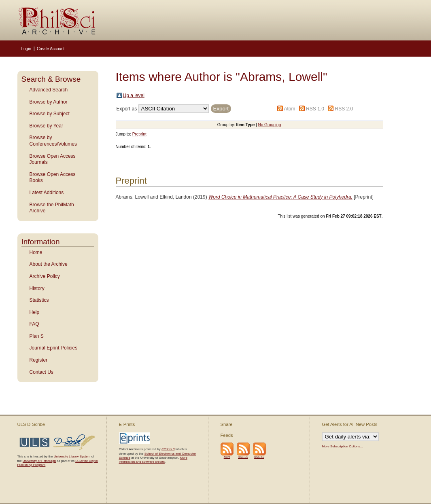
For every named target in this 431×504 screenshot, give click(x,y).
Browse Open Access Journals (53, 159)
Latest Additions (47, 193)
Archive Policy (45, 276)
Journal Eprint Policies (54, 348)
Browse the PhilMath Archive (52, 208)
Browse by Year (46, 126)
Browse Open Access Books (53, 178)
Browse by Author (49, 102)
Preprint (139, 134)
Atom (289, 109)
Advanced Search (49, 90)
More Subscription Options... (343, 446)
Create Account (51, 49)
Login (26, 49)
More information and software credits (153, 460)
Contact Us (41, 372)
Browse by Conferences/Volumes (53, 141)
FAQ (34, 324)
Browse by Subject (50, 114)
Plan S (37, 336)
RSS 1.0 (315, 109)
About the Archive (49, 264)
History (37, 288)
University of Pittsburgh (39, 461)
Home (36, 252)
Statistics (39, 300)
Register (39, 360)
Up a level (134, 95)
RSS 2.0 (344, 109)
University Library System (72, 456)
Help (35, 312)
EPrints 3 (168, 449)
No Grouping (270, 125)
